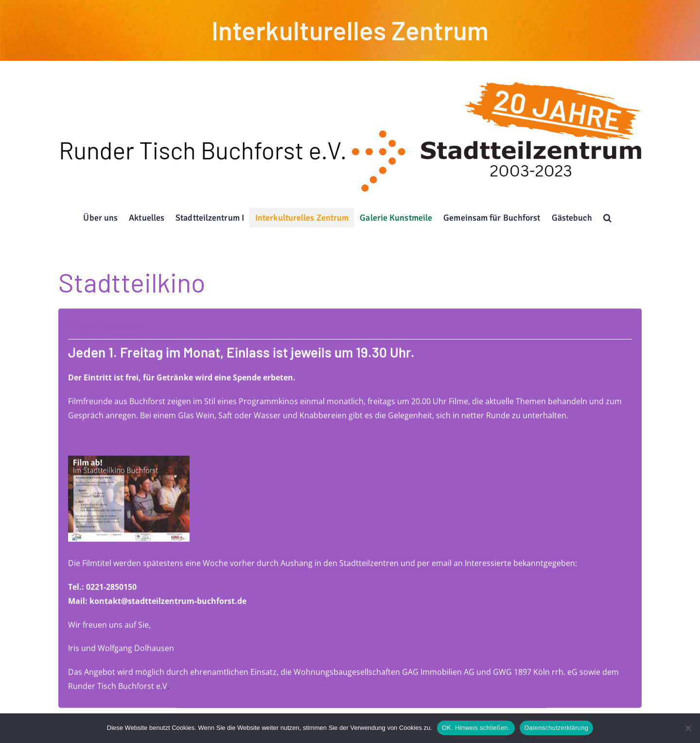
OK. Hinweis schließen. (476, 728)
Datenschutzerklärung (556, 728)
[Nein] (688, 728)
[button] (608, 218)
